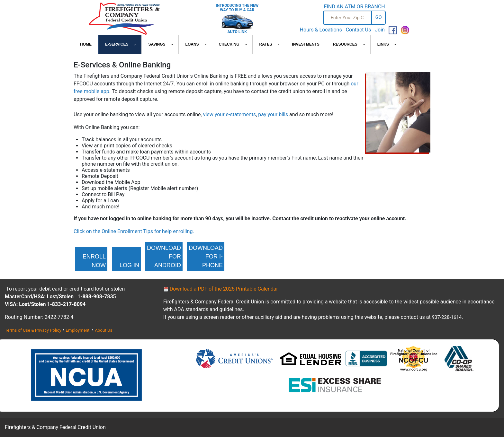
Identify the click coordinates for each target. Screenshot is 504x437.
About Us (104, 330)
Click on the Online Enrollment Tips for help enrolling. (134, 231)
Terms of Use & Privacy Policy (33, 330)
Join (380, 30)
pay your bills (273, 114)
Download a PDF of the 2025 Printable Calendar (221, 289)
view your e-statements (230, 114)
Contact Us (359, 30)
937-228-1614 (447, 317)
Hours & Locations (321, 30)
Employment (78, 330)
